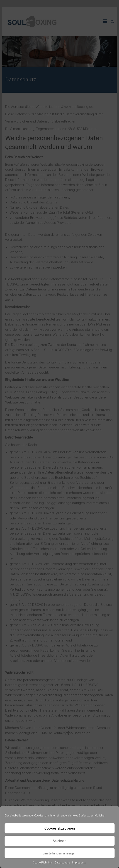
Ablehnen (59, 841)
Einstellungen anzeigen (59, 853)
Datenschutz (62, 863)
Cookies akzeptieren (60, 828)
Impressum (79, 863)
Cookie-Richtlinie (43, 863)
